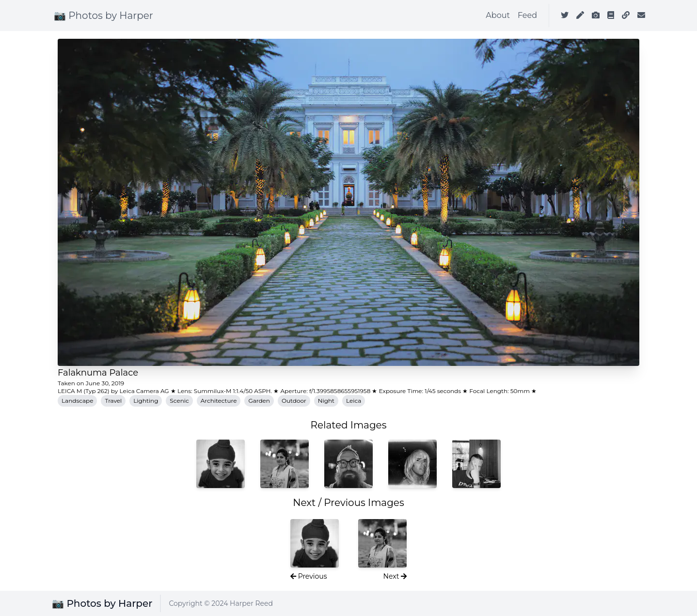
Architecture (219, 401)
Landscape (77, 401)
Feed (527, 15)
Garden (259, 401)
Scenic (179, 401)
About (498, 15)
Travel (113, 401)
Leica (354, 401)
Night (326, 401)
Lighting (146, 401)
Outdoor (294, 401)
